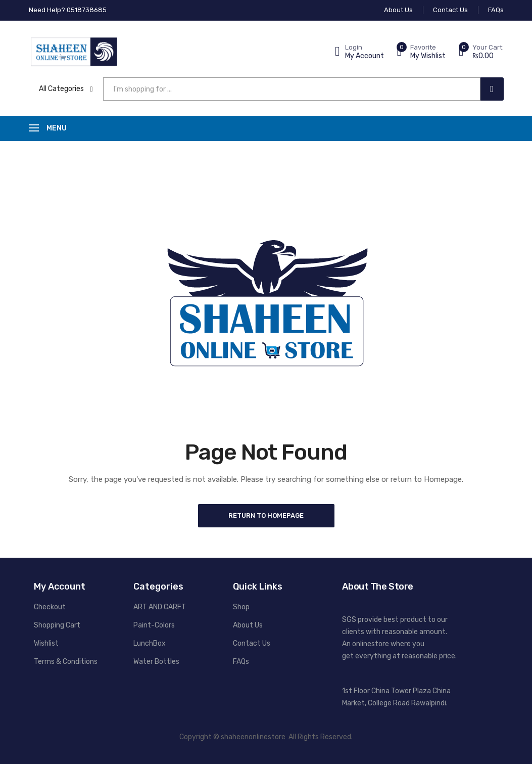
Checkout (50, 607)
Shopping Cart (57, 625)
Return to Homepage (266, 515)
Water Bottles (156, 662)
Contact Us (252, 643)
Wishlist (46, 643)
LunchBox (150, 643)
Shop (241, 607)
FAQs (241, 662)
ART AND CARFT (160, 607)
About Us (248, 625)
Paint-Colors (154, 625)
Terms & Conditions (66, 662)
